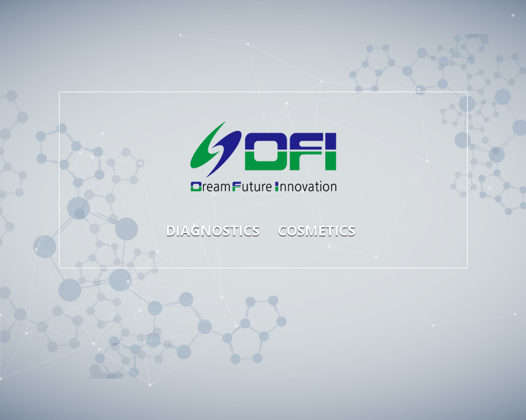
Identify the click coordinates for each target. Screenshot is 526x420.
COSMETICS (317, 230)
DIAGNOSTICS (210, 230)
